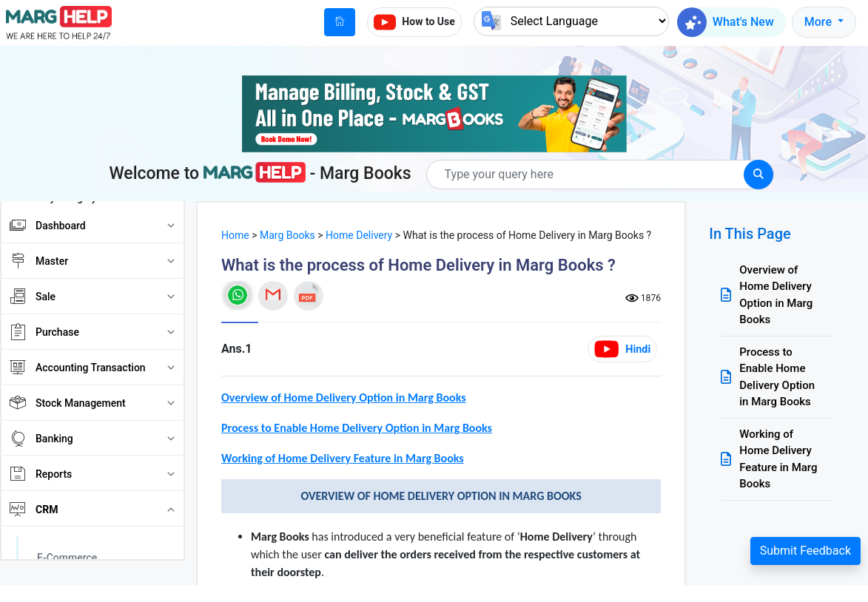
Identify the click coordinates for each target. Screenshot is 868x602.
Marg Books (287, 235)
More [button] (820, 22)
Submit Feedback (805, 551)
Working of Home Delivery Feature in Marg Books (778, 459)
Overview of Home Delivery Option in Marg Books (776, 295)
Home (235, 235)
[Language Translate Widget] (571, 21)
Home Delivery (359, 235)
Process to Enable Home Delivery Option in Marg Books (777, 377)
